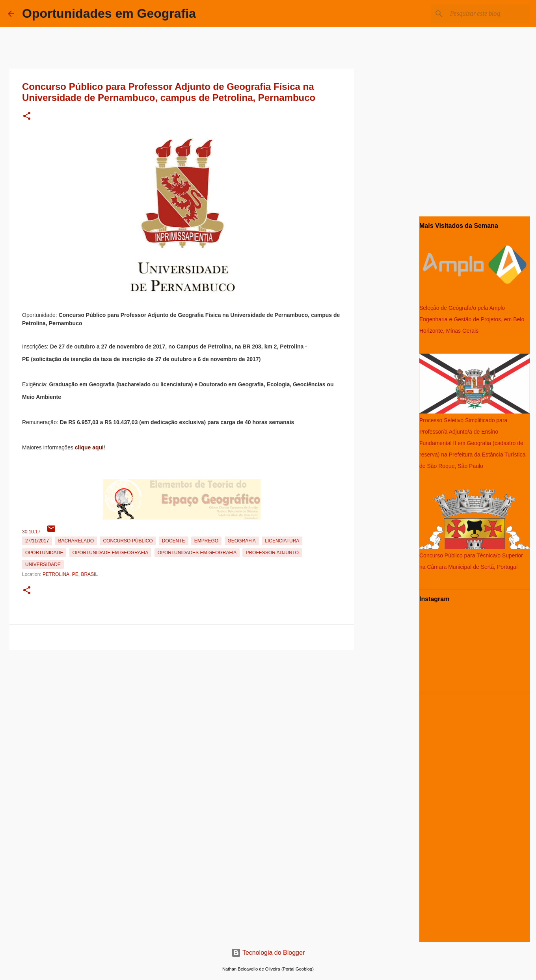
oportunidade (44, 553)
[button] (27, 116)
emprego (206, 541)
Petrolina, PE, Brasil (70, 574)
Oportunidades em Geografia (109, 13)
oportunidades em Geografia (197, 553)
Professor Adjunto (272, 553)
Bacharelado (76, 541)
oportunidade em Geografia (110, 553)
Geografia (242, 541)
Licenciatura (282, 541)
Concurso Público (128, 541)
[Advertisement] (182, 708)
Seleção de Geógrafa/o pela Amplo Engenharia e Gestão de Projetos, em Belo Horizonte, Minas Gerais (472, 319)
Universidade (43, 565)
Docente (174, 541)
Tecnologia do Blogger (268, 953)
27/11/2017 (37, 541)
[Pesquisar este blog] (488, 14)
